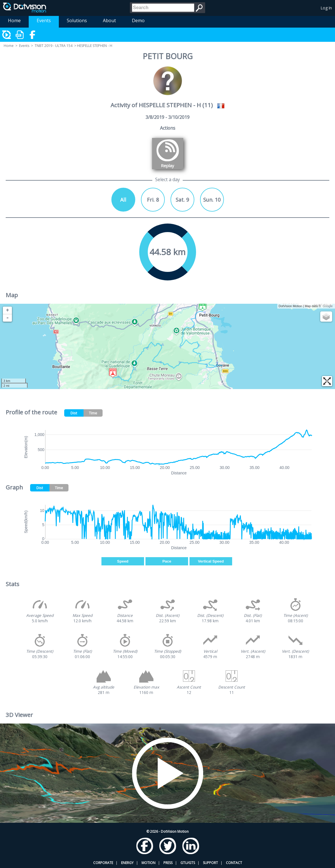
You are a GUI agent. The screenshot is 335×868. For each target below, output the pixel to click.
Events (44, 20)
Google (328, 306)
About (109, 20)
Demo (138, 20)
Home (14, 20)
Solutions (77, 20)
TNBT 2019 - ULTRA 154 (54, 46)
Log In (326, 8)
